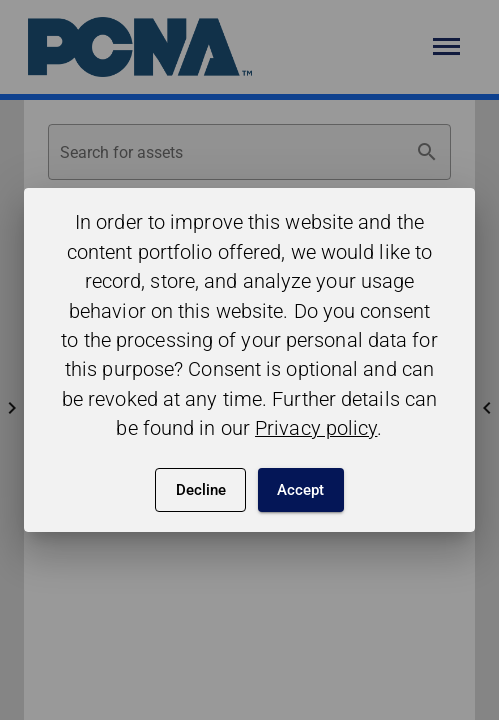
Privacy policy (316, 428)
